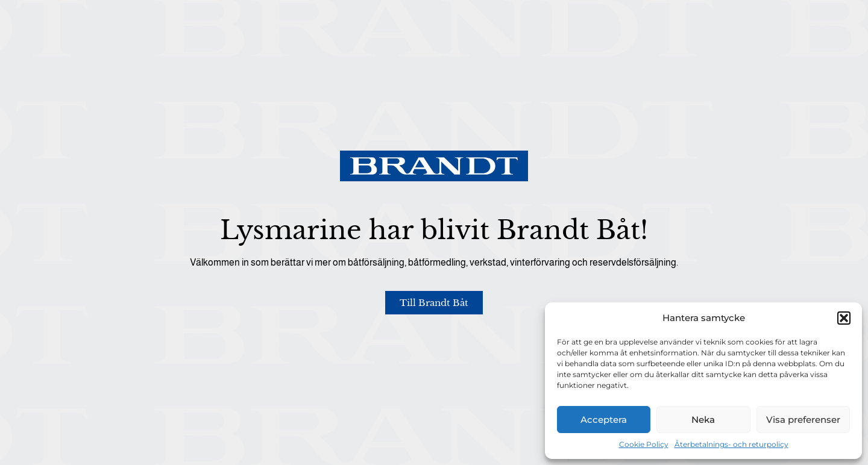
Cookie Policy (644, 444)
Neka (703, 420)
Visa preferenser (803, 420)
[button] (844, 318)
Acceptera (604, 420)
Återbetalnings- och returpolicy (731, 444)
